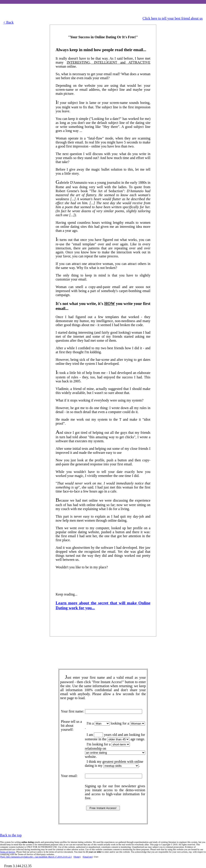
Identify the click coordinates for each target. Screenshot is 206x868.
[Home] (77, 857)
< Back (8, 22)
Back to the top (11, 835)
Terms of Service (8, 852)
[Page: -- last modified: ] (36, 857)
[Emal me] (88, 857)
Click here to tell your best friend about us (173, 18)
